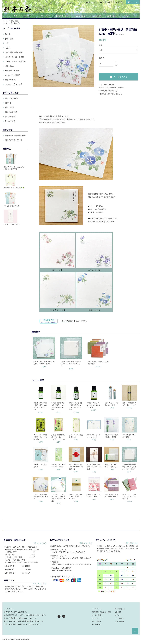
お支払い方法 (80, 16)
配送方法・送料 (62, 16)
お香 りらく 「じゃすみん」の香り (111, 404)
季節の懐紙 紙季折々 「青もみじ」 (111, 466)
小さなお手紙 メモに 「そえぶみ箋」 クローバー (76, 497)
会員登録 (107, 2)
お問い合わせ (112, 16)
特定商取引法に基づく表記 (101, 612)
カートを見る (119, 618)
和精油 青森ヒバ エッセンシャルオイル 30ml (94, 405)
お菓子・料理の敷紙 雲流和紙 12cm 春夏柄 (41, 497)
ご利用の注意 (67, 321)
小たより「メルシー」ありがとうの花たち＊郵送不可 (15, 168)
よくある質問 (96, 16)
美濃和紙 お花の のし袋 (14, 188)
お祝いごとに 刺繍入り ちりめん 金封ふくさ (129, 497)
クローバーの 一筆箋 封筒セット (76, 436)
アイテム (132, 2)
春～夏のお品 (15, 23)
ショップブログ (97, 618)
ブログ (126, 16)
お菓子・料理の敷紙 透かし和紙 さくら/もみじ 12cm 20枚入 (71, 364)
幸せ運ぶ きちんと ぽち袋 (40, 466)
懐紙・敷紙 (14, 21)
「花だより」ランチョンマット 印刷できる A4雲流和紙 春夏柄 (58, 498)
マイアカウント (120, 609)
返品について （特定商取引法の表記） (112, 88)
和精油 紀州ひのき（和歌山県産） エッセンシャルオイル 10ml (76, 406)
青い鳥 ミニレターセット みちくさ (94, 436)
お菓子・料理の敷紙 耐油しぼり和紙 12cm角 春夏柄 (44, 363)
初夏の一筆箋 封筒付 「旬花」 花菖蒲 (111, 436)
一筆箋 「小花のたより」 (12, 224)
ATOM (98, 625)
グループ (45, 16)
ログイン (119, 2)
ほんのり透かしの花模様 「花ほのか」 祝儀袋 (94, 467)
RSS (93, 625)
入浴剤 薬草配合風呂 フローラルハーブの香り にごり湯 (58, 437)
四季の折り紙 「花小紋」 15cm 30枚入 (111, 495)
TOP (15, 16)
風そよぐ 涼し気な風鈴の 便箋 (129, 436)
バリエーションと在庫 (107, 84)
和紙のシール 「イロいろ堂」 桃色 (94, 495)
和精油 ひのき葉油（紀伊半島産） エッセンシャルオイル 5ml (40, 406)
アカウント (93, 2)
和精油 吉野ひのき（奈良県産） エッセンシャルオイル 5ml (58, 406)
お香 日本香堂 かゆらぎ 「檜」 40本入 (129, 404)
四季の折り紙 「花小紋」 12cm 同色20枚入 (98, 363)
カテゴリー (29, 16)
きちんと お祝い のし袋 (11, 206)
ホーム (5, 21)
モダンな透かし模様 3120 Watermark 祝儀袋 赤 (76, 467)
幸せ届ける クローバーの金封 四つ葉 (58, 466)
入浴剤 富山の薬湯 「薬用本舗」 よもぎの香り (40, 437)
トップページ (96, 609)
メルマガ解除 (96, 622)
